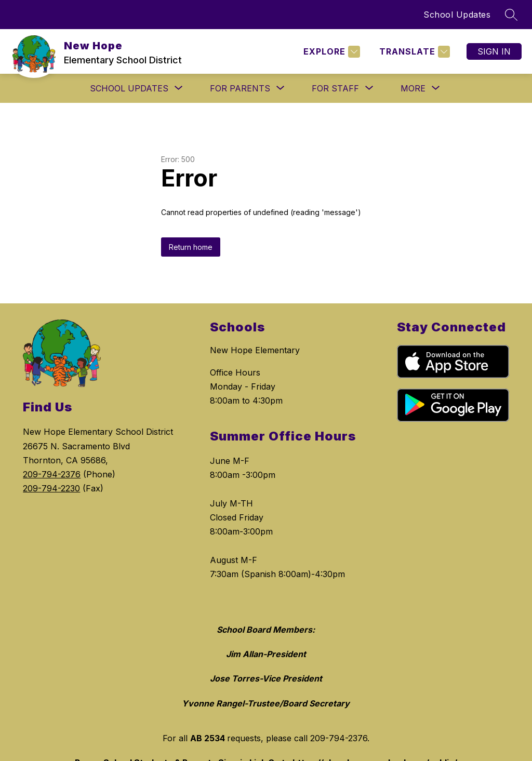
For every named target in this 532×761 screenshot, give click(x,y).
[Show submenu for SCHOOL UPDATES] (129, 88)
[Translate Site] (413, 52)
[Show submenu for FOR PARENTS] (240, 88)
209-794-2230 (51, 488)
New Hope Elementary (255, 350)
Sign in (494, 51)
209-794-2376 (52, 474)
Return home (191, 247)
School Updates (457, 15)
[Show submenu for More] (413, 88)
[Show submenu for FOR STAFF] (335, 88)
